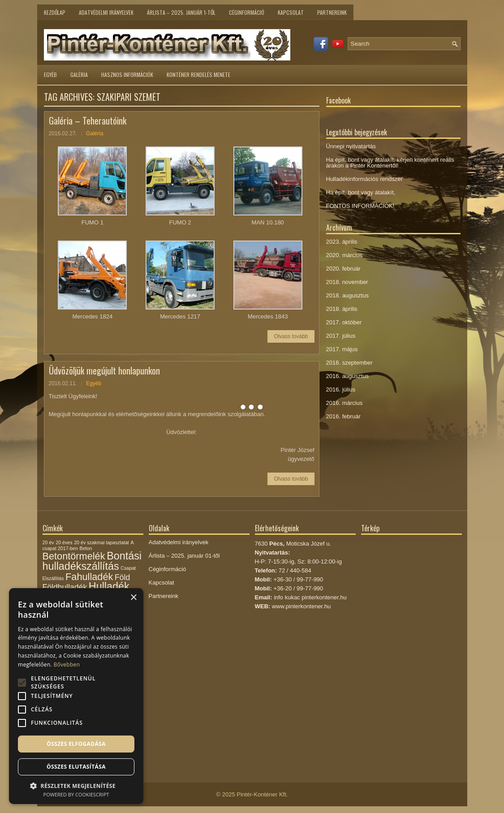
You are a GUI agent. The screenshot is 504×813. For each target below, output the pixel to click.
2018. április (342, 309)
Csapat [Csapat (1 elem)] (128, 568)
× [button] (133, 598)
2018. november (347, 282)
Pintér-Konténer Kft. (262, 794)
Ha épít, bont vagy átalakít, (361, 192)
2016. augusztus (347, 376)
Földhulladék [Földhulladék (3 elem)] (65, 587)
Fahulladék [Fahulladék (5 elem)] (89, 577)
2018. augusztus (347, 295)
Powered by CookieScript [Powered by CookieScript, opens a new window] (76, 794)
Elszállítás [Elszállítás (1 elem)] (53, 578)
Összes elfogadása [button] (76, 744)
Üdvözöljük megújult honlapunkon (104, 370)
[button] (76, 785)
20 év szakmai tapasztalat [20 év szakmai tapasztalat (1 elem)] (101, 542)
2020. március (345, 255)
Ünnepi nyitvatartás (351, 146)
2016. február (343, 416)
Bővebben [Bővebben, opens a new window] (67, 665)
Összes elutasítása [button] (76, 767)
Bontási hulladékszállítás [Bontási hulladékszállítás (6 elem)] (92, 561)
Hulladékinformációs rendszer (364, 179)
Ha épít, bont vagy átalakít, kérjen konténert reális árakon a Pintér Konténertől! (390, 163)
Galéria (79, 75)
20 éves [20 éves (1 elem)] (64, 542)
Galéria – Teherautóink (88, 120)
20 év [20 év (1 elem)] (48, 542)
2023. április (342, 242)
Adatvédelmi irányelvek (106, 12)
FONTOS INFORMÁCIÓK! (360, 206)
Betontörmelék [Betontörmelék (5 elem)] (74, 556)
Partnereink (332, 12)
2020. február (343, 269)
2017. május (342, 349)
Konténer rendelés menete (198, 75)
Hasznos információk (127, 75)
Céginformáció (247, 12)
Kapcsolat (291, 12)
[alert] (76, 696)
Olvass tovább (291, 336)
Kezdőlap (55, 12)
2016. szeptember (349, 363)
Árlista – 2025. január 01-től (184, 556)
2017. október (344, 322)
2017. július (341, 336)
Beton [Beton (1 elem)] (86, 548)
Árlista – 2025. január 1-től (181, 12)
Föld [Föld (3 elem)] (122, 577)
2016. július (341, 389)
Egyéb (50, 75)
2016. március (345, 403)
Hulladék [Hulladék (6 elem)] (109, 586)
